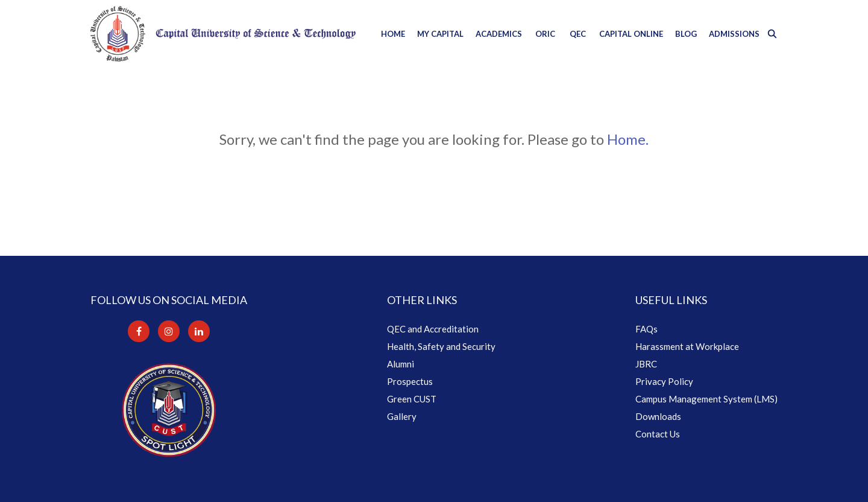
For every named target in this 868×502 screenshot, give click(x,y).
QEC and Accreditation (433, 329)
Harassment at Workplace (687, 346)
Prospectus (410, 381)
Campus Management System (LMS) (706, 399)
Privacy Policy (664, 381)
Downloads (658, 416)
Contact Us (658, 434)
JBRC (646, 364)
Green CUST (412, 399)
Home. (628, 139)
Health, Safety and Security (441, 346)
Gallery (402, 416)
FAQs (646, 329)
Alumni (401, 364)
